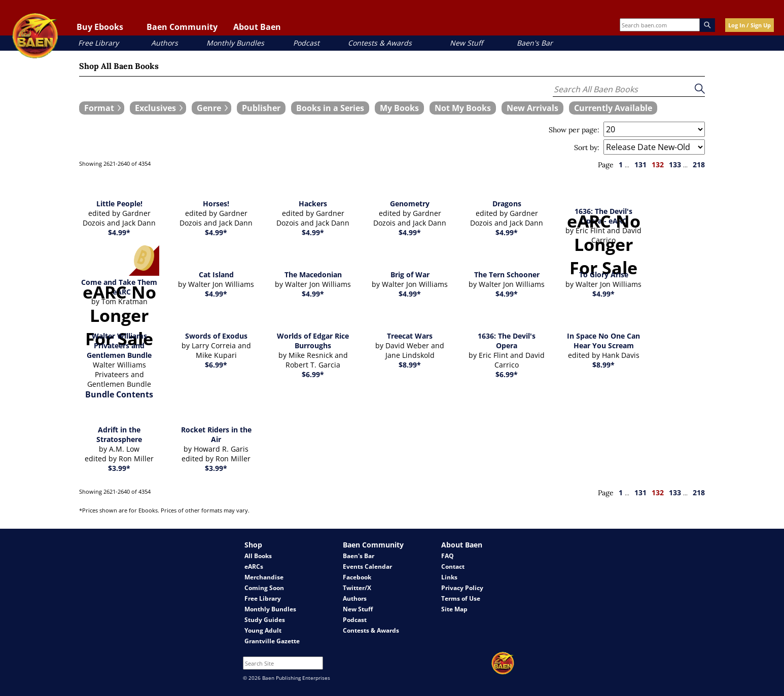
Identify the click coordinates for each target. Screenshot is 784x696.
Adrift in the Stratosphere (119, 434)
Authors (165, 43)
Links (449, 577)
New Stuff (466, 43)
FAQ (448, 556)
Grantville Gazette (272, 641)
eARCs (254, 566)
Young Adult (263, 630)
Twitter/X (357, 588)
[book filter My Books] (399, 108)
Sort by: (587, 148)
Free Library (98, 43)
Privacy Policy (462, 588)
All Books (258, 556)
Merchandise (264, 577)
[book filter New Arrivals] (532, 108)
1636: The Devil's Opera (507, 341)
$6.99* (216, 365)
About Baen (257, 27)
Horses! (216, 204)
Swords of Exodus (216, 336)
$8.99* (410, 365)
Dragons (507, 204)
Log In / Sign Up (750, 25)
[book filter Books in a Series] (330, 108)
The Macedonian (313, 274)
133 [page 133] (675, 164)
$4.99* (119, 232)
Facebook (357, 577)
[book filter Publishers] (261, 108)
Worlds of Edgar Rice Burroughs (313, 341)
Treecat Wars (410, 336)
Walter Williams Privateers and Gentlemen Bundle (119, 345)
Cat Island (216, 274)
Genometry (410, 204)
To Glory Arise (604, 274)
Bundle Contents (119, 394)
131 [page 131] (640, 164)
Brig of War (410, 274)
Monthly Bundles (235, 43)
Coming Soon (264, 588)
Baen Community (182, 27)
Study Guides (265, 620)
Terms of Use (461, 598)
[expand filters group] (102, 108)
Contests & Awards (380, 43)
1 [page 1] (621, 164)
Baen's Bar (535, 43)
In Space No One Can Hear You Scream (603, 341)
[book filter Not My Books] (463, 108)
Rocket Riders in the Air (216, 434)
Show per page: (574, 130)
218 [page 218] (699, 164)
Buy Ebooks (100, 27)
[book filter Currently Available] (613, 108)
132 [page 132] (658, 164)
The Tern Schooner (507, 274)
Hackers (313, 204)
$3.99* (119, 468)
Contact (453, 566)
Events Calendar (367, 566)
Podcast (306, 43)
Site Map (454, 609)
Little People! (119, 204)
